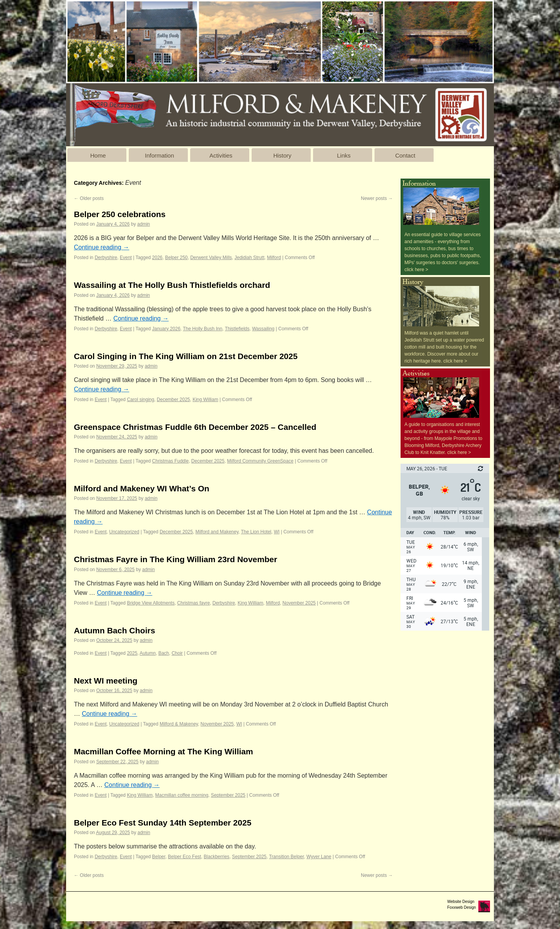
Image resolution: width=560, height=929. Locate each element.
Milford (274, 258)
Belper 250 (176, 258)
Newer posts (377, 198)
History (283, 155)
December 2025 (173, 400)
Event (126, 258)
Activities (221, 155)
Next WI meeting (106, 681)
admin (144, 224)
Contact (405, 155)
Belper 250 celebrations (120, 214)
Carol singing (140, 400)
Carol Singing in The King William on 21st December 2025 (186, 356)
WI (277, 532)
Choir (177, 653)
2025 (132, 653)
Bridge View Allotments (151, 603)
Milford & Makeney (178, 724)
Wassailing (263, 329)
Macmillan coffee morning (182, 795)
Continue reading (101, 247)
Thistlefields (237, 329)
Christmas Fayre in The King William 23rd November (176, 559)
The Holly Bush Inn (202, 329)
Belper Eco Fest (185, 857)
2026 (157, 258)
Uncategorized (124, 532)
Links (344, 155)
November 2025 (299, 603)
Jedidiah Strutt (249, 258)
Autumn (148, 653)
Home (98, 155)
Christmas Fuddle (170, 461)
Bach (164, 653)
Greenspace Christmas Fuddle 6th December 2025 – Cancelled (195, 427)
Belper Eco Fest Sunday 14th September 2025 (163, 823)
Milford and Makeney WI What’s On (142, 488)
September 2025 (228, 795)
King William (205, 400)
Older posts (89, 198)
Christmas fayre (194, 603)
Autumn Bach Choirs (115, 630)
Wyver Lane (319, 857)
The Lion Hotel (256, 532)
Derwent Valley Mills (211, 258)
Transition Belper (287, 857)
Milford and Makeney (217, 532)
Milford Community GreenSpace (260, 461)
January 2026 (166, 329)
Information (159, 155)
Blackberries (217, 857)
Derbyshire (106, 258)
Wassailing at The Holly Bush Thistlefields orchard (172, 285)
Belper (159, 857)
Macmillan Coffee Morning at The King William (164, 751)
